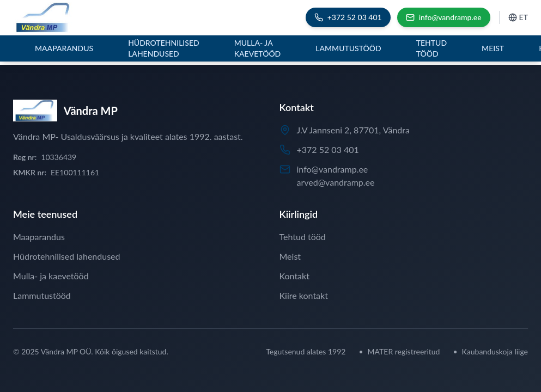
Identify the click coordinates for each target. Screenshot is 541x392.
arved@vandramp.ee (336, 182)
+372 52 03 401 (328, 149)
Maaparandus (64, 48)
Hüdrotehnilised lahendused (164, 48)
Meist (493, 48)
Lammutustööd (348, 48)
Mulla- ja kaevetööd (258, 48)
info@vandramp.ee (333, 169)
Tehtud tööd (431, 48)
